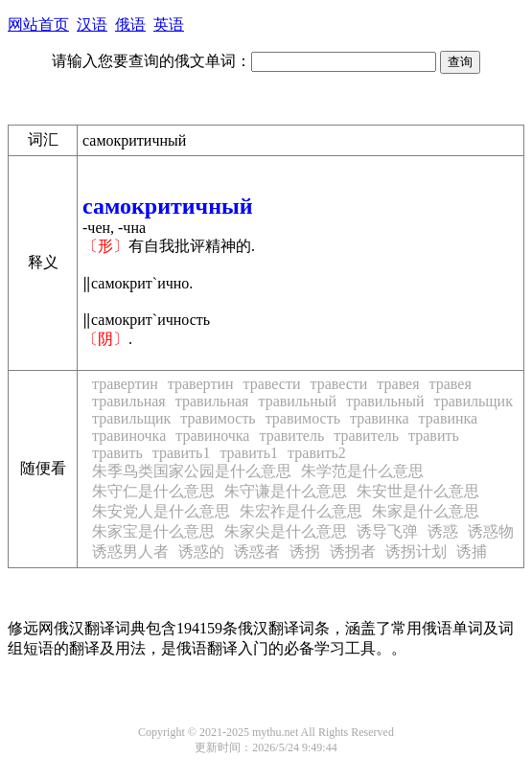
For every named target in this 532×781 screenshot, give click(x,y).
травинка (380, 418)
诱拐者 (353, 551)
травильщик (474, 401)
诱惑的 (201, 551)
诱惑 (443, 531)
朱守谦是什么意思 (286, 491)
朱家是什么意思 (426, 511)
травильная (129, 401)
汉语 (92, 24)
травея (398, 384)
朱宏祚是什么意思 (301, 511)
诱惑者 (257, 551)
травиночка (129, 436)
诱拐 (305, 551)
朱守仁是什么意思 (153, 491)
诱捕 (472, 551)
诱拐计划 (416, 551)
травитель (291, 436)
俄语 (130, 24)
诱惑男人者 (130, 551)
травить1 (182, 453)
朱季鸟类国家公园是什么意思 (192, 471)
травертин (125, 384)
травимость (218, 418)
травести (272, 384)
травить (434, 436)
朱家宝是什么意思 (153, 531)
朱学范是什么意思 (362, 471)
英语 (169, 24)
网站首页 (38, 24)
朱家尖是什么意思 (286, 531)
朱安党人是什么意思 (161, 511)
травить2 (317, 453)
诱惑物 (491, 531)
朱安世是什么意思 (418, 491)
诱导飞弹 (387, 531)
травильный (297, 401)
